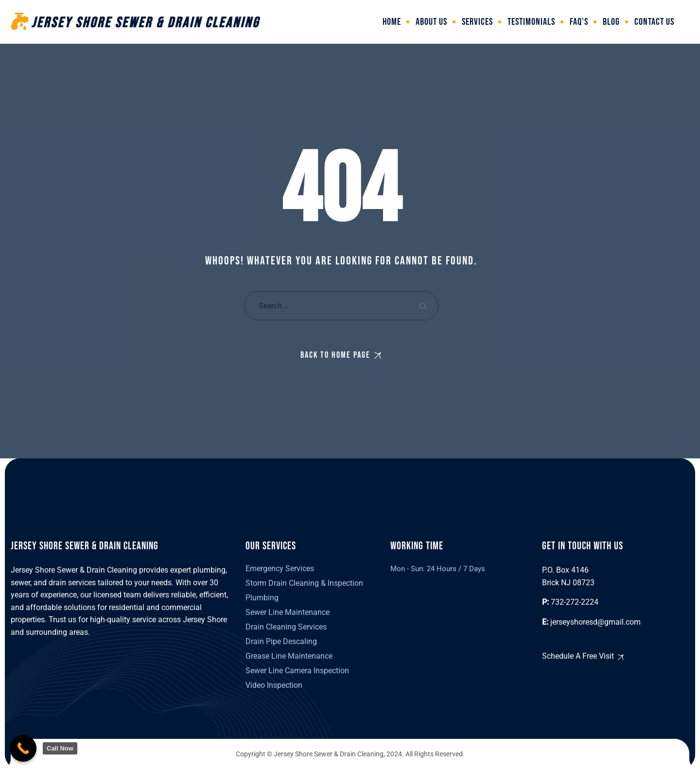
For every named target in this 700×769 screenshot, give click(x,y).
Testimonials (531, 22)
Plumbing (262, 598)
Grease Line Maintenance (289, 656)
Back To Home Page (335, 355)
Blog (611, 22)
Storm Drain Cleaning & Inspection (304, 583)
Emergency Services (280, 568)
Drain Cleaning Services (286, 627)
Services (477, 22)
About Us (431, 22)
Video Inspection (274, 685)
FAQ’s (579, 22)
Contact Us (654, 22)
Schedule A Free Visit (578, 656)
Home (392, 22)
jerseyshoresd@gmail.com (595, 622)
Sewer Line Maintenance (288, 612)
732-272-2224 (575, 602)
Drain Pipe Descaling (281, 641)
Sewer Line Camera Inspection (297, 671)
